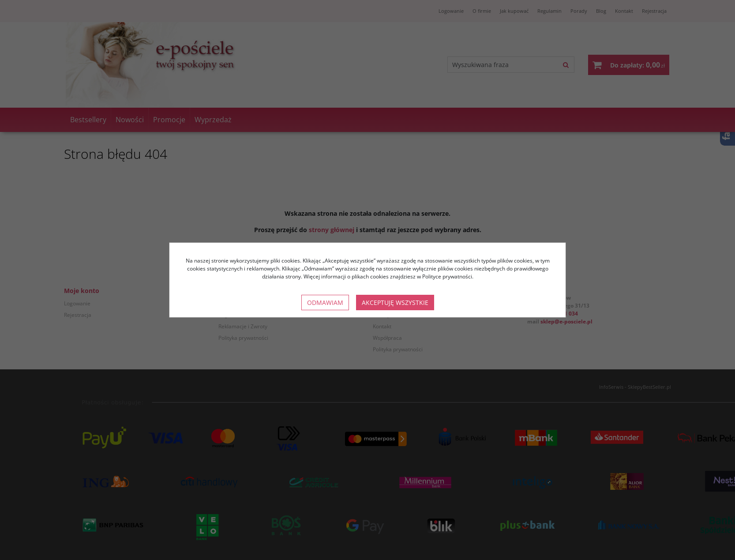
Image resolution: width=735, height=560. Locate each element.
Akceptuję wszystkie (395, 303)
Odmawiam (325, 303)
